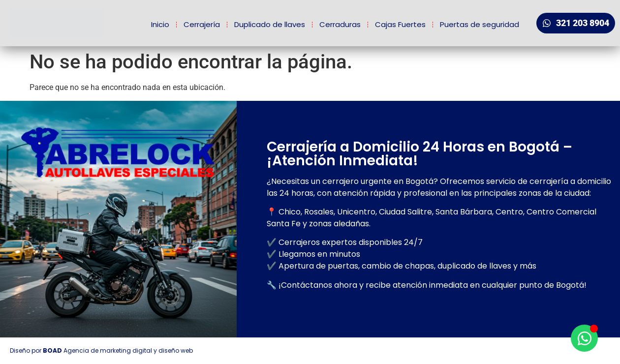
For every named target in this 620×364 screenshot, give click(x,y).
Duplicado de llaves (270, 24)
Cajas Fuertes (400, 24)
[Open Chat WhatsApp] (584, 338)
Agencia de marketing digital (108, 350)
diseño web (176, 350)
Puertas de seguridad (480, 24)
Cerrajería (202, 24)
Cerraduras (340, 24)
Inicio (160, 24)
